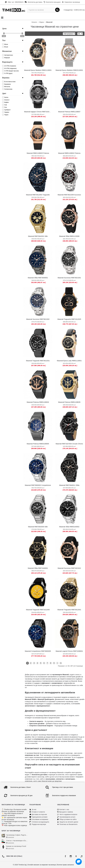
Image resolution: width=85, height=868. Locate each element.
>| (61, 663)
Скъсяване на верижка (39, 819)
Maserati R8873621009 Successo (69, 195)
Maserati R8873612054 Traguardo (38, 195)
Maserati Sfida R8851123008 (69, 236)
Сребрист (6, 110)
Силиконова (7, 89)
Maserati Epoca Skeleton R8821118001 (38, 70)
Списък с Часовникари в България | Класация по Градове (17, 841)
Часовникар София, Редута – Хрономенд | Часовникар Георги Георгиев (17, 835)
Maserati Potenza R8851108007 (69, 112)
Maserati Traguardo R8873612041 (69, 610)
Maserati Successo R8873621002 (38, 319)
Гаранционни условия (38, 817)
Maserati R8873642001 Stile (38, 236)
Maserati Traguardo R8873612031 (38, 361)
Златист (6, 100)
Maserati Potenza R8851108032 (38, 402)
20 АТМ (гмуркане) (9, 68)
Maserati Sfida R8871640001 (38, 568)
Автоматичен (8, 55)
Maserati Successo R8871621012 (69, 568)
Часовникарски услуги (66, 817)
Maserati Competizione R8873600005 (38, 651)
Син (5, 107)
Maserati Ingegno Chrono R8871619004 (38, 112)
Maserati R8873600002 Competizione (38, 485)
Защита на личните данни (68, 822)
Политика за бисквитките (67, 824)
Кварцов (6, 58)
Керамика (6, 84)
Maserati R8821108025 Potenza (38, 153)
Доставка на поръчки (38, 814)
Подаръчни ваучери (38, 824)
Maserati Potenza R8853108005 (38, 444)
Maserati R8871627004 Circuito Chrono (69, 444)
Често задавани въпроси (67, 814)
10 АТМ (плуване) (9, 66)
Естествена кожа (9, 82)
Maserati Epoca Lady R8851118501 (69, 361)
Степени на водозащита (39, 822)
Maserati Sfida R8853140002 (69, 527)
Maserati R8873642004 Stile (38, 527)
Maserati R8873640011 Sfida (69, 485)
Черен (5, 115)
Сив (5, 105)
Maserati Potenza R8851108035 (69, 402)
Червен (6, 112)
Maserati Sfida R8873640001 (38, 278)
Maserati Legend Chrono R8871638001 (69, 651)
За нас (33, 810)
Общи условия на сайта (67, 819)
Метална (6, 87)
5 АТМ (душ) (7, 73)
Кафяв (5, 102)
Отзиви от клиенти (37, 812)
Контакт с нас (63, 810)
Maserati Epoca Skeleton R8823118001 (69, 70)
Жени (5, 44)
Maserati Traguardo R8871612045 (38, 610)
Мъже (5, 47)
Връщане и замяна (65, 812)
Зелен (5, 97)
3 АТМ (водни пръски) (10, 71)
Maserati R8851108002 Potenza (69, 153)
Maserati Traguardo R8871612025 (69, 319)
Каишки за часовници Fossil (16, 846)
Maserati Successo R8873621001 (69, 278)
